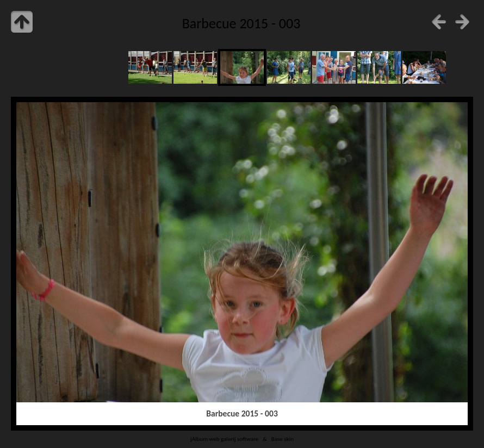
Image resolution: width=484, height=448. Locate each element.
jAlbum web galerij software (224, 439)
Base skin (283, 439)
